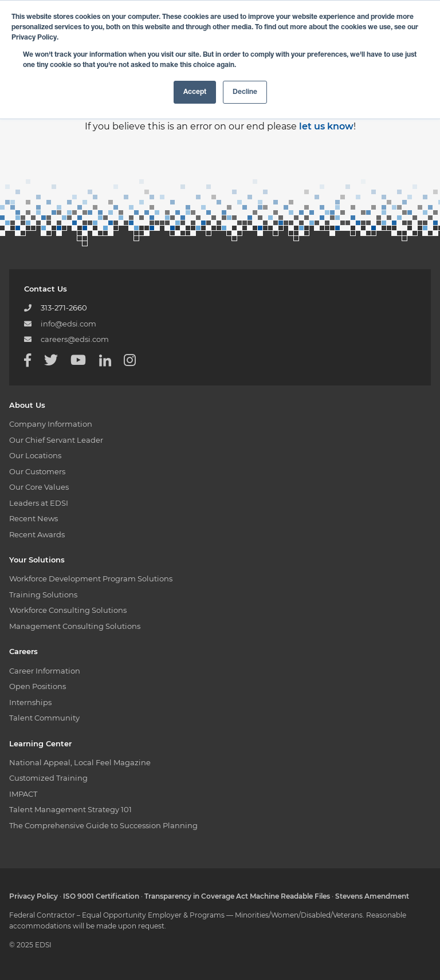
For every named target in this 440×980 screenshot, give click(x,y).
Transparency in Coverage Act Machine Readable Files (237, 896)
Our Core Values (39, 487)
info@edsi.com (68, 324)
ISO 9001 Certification (101, 896)
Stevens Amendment (372, 896)
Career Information (45, 671)
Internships (30, 702)
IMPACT (23, 794)
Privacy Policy (34, 896)
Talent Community (44, 718)
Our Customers (37, 471)
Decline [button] (245, 92)
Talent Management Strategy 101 (70, 809)
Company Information (51, 424)
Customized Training (48, 778)
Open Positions (38, 686)
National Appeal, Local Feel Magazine (80, 762)
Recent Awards (37, 534)
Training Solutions (43, 595)
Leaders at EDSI (39, 503)
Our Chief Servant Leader (56, 440)
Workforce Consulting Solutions (68, 610)
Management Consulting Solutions (75, 626)
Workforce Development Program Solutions (91, 578)
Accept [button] (195, 92)
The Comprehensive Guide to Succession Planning (103, 825)
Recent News (34, 518)
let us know (326, 126)
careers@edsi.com (75, 339)
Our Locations (35, 455)
